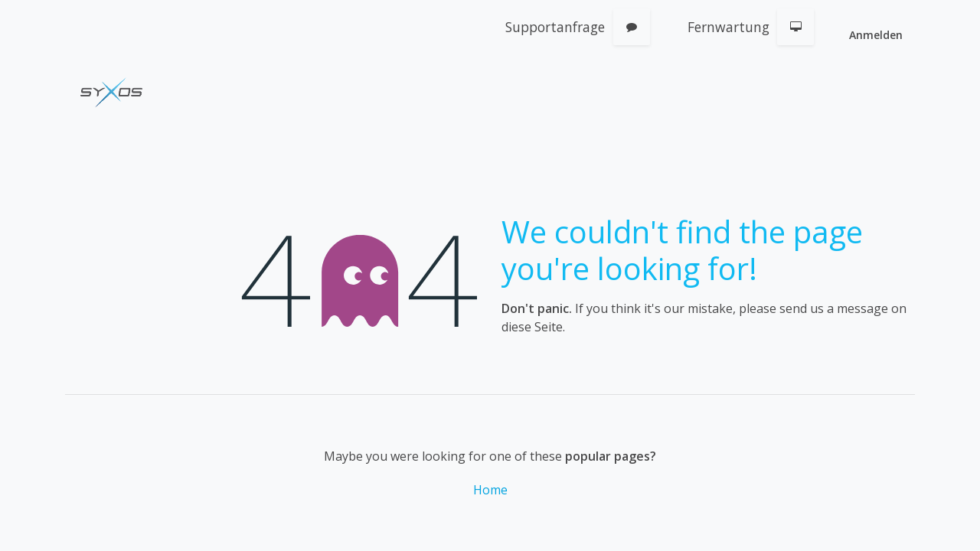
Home (490, 490)
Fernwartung (728, 27)
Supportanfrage (555, 27)
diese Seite (532, 327)
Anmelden (876, 35)
